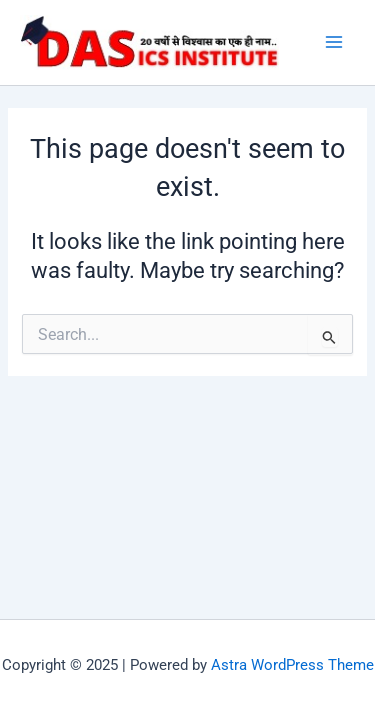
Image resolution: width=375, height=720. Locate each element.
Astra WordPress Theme (292, 665)
